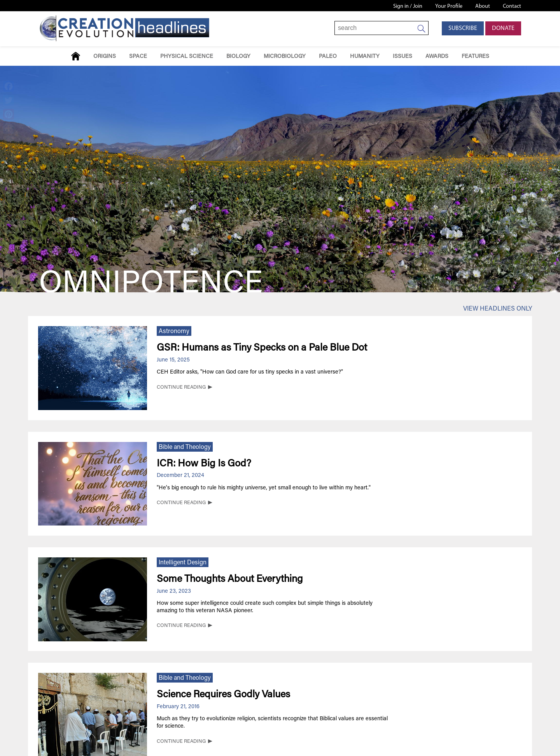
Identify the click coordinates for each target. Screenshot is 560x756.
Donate (503, 28)
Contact (512, 6)
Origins (105, 57)
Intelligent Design (183, 563)
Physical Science (187, 57)
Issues (402, 57)
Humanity (365, 57)
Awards (437, 57)
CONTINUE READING (181, 388)
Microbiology (285, 57)
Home (76, 56)
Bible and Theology (185, 447)
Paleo (328, 57)
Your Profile (449, 6)
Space (138, 57)
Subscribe (463, 28)
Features (475, 57)
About (483, 6)
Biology (238, 57)
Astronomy (174, 332)
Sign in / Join (408, 6)
